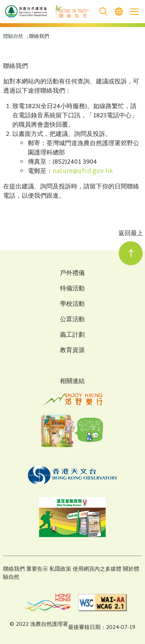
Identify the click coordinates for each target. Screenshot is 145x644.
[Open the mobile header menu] (134, 12)
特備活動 (72, 289)
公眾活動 (72, 320)
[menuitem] (119, 12)
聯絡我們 (14, 569)
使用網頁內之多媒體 (97, 569)
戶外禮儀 (72, 274)
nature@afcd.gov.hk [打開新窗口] (83, 172)
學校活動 (72, 305)
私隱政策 (60, 569)
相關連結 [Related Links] (72, 382)
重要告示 (37, 569)
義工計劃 (72, 336)
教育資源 (72, 351)
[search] (103, 12)
